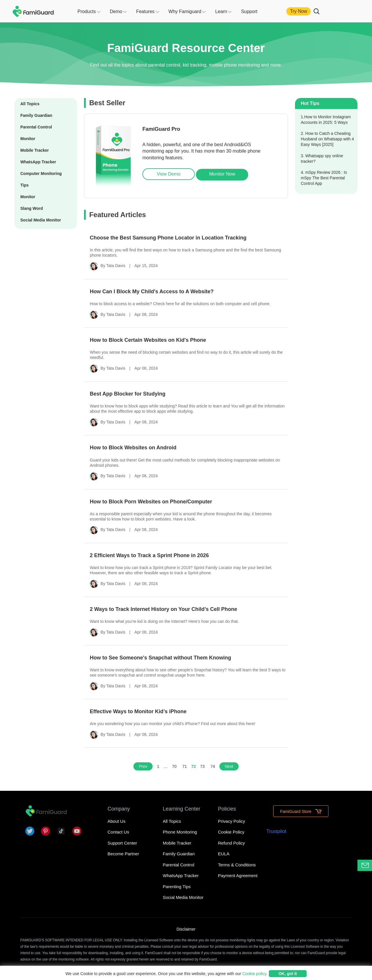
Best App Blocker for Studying (128, 394)
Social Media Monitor (41, 220)
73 (203, 766)
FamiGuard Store (301, 811)
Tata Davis (116, 266)
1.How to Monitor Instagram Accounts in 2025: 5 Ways (326, 120)
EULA (224, 854)
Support (257, 11)
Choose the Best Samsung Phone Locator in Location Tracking (168, 238)
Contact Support (367, 865)
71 (185, 766)
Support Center (122, 843)
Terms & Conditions (237, 865)
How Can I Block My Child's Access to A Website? (152, 292)
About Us (117, 821)
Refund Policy (231, 843)
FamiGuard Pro (161, 129)
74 (213, 766)
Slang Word (32, 208)
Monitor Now (222, 174)
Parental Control (36, 127)
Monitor (28, 139)
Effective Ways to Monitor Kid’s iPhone (138, 711)
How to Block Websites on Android (133, 448)
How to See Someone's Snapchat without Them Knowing (160, 658)
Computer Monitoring (41, 174)
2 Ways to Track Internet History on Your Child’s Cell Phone (163, 609)
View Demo (169, 174)
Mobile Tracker (35, 150)
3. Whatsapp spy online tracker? (322, 159)
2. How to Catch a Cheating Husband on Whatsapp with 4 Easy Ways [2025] (327, 139)
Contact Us (118, 832)
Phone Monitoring (180, 832)
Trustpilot (276, 831)
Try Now (306, 11)
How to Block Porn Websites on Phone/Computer (151, 502)
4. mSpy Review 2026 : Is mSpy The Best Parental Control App (324, 178)
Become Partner (123, 854)
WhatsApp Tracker (38, 162)
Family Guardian (36, 115)
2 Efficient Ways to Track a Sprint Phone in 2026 (149, 555)
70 (174, 766)
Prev (143, 766)
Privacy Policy (231, 821)
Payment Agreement (238, 876)
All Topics (30, 104)
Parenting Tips (177, 887)
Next (229, 766)
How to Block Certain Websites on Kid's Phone (148, 340)
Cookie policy (254, 974)
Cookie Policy (231, 832)
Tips (25, 185)
